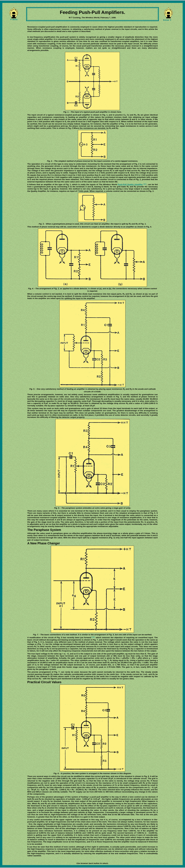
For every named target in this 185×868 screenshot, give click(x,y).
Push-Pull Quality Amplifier (130, 184)
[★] (145, 184)
